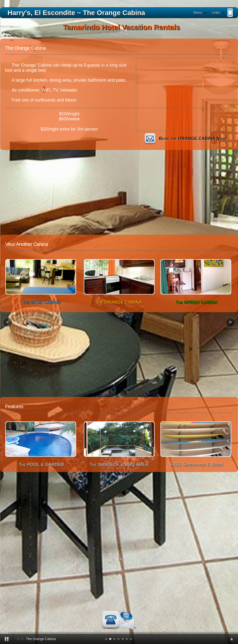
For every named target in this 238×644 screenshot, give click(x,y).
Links (216, 13)
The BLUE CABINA (41, 302)
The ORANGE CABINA (119, 302)
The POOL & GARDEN (41, 465)
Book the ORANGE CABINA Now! (184, 139)
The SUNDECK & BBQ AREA (119, 465)
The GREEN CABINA (196, 302)
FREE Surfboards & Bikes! (197, 465)
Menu (198, 13)
